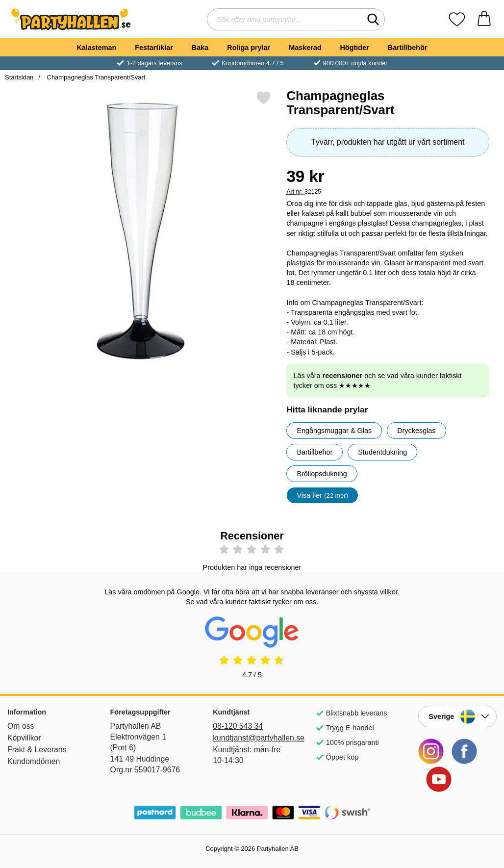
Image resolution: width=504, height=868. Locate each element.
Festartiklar (154, 48)
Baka (200, 48)
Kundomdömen (34, 761)
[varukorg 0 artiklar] (484, 19)
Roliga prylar (249, 48)
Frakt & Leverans (37, 750)
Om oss (21, 726)
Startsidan (19, 77)
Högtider (355, 48)
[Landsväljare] (457, 716)
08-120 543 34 (238, 726)
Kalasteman (96, 48)
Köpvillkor (24, 738)
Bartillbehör (408, 48)
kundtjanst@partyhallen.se (252, 738)
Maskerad (305, 48)
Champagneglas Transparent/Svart (95, 77)
